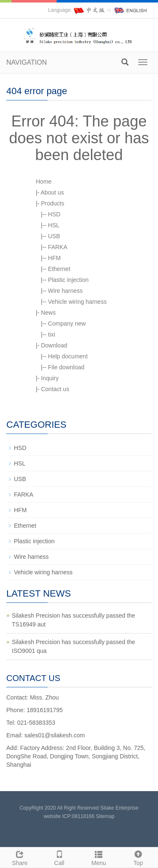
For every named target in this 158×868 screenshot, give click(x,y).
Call (59, 857)
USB (54, 236)
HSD (54, 214)
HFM (54, 258)
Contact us (55, 389)
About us (52, 192)
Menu (99, 857)
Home (44, 181)
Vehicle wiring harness (77, 302)
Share (20, 857)
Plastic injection (68, 280)
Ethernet (59, 269)
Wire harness (65, 291)
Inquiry (50, 378)
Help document (68, 356)
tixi (52, 334)
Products (52, 203)
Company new (67, 324)
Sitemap (105, 816)
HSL (54, 225)
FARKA (58, 247)
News (48, 313)
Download (54, 345)
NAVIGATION (27, 62)
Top (138, 857)
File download (66, 367)
